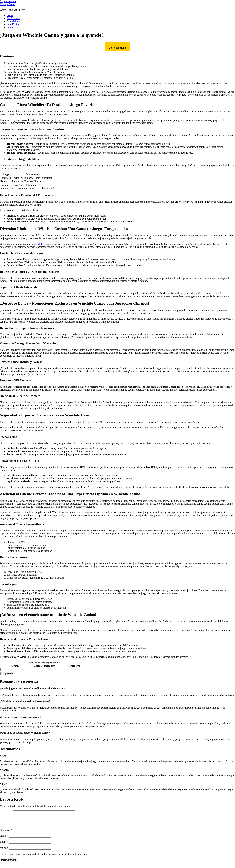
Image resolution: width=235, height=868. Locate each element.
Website (4, 852)
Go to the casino (117, 48)
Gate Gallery (13, 21)
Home (10, 15)
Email (4, 846)
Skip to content (8, 1)
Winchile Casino (42, 244)
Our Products (13, 18)
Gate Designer (14, 24)
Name (4, 840)
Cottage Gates (7, 4)
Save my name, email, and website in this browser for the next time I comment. (45, 858)
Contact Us (12, 27)
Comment (6, 834)
